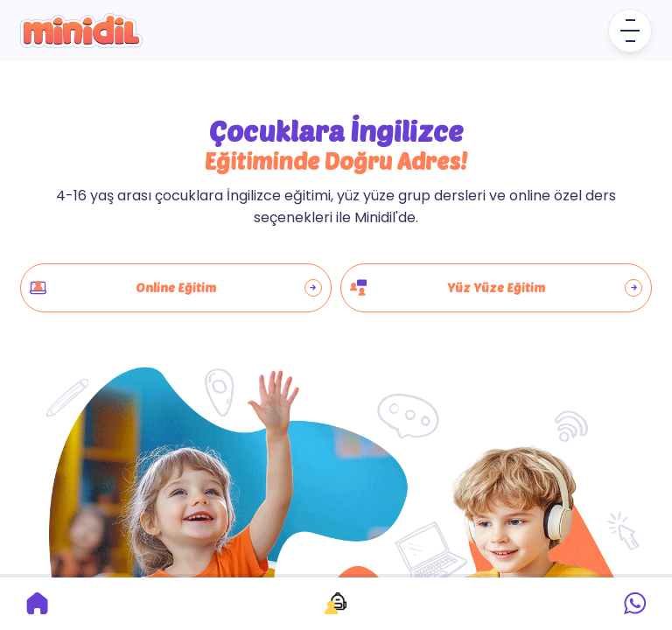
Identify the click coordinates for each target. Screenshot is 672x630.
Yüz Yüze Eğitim (496, 288)
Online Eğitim (176, 288)
